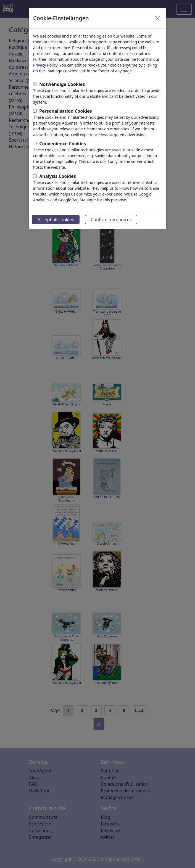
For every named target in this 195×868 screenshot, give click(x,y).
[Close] (157, 18)
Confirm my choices (111, 220)
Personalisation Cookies (66, 111)
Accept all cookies (56, 220)
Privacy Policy (45, 65)
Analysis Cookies (58, 176)
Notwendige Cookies (62, 84)
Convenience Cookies (63, 144)
